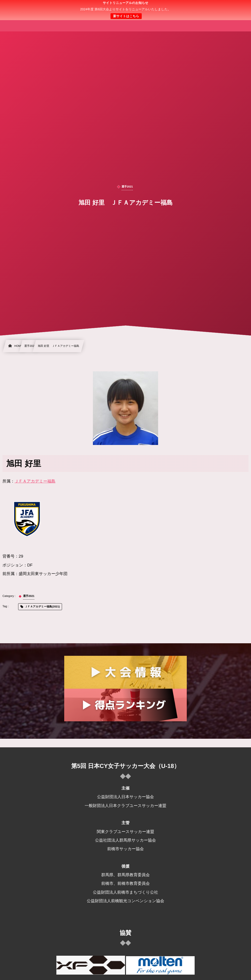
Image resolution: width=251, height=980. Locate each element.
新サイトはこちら (126, 16)
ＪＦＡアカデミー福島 (35, 481)
